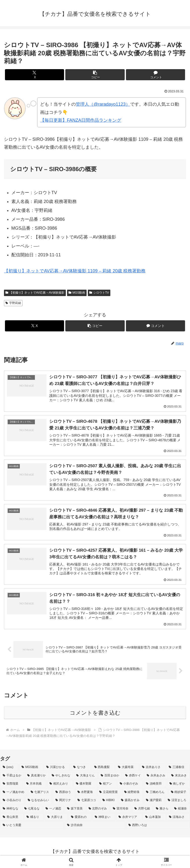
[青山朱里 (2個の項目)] (12, 819)
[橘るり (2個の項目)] (34, 819)
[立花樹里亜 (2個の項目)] (109, 794)
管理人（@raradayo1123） (103, 104)
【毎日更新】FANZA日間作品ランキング (81, 120)
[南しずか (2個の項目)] (178, 786)
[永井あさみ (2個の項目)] (156, 778)
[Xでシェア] (35, 75)
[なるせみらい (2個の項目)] (39, 803)
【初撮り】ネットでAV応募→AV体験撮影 (35, 293)
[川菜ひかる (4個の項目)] (57, 769)
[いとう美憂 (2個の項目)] (32, 828)
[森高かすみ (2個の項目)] (131, 803)
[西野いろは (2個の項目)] (158, 828)
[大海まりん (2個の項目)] (86, 778)
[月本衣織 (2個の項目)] (35, 786)
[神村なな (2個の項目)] (11, 811)
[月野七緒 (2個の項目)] (142, 811)
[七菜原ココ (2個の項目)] (87, 803)
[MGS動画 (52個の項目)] (31, 769)
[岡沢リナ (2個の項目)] (64, 803)
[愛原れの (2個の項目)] (80, 819)
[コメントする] (155, 75)
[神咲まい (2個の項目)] (104, 819)
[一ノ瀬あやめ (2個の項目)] (14, 794)
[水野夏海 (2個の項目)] (86, 794)
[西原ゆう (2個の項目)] (64, 794)
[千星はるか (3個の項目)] (12, 778)
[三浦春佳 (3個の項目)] (178, 769)
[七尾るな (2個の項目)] (32, 811)
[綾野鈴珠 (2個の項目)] (132, 794)
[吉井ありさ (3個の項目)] (153, 769)
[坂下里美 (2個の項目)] (75, 811)
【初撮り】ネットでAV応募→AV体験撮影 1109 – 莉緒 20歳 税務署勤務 (75, 271)
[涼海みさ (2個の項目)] (178, 819)
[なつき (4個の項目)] (81, 769)
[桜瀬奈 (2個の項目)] (181, 811)
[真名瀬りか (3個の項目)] (37, 778)
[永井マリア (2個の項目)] (129, 819)
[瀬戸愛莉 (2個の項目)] (154, 803)
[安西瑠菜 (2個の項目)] (12, 786)
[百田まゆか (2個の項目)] (110, 778)
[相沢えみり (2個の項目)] (60, 786)
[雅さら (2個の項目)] (162, 811)
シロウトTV (99, 293)
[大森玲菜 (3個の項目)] (127, 769)
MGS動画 (77, 293)
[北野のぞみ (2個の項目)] (98, 811)
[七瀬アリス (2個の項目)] (40, 794)
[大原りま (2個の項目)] (56, 819)
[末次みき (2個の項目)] (179, 778)
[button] (95, 75)
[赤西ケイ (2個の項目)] (133, 778)
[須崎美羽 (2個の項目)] (155, 786)
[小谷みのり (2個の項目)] (12, 803)
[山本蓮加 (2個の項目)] (154, 819)
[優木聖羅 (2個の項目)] (85, 786)
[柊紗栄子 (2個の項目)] (179, 794)
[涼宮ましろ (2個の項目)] (178, 803)
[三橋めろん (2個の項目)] (156, 794)
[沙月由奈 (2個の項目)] (95, 828)
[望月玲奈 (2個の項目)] (121, 811)
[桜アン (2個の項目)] (107, 786)
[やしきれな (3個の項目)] (61, 778)
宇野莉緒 (13, 303)
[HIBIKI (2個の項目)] (109, 803)
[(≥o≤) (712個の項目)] (9, 769)
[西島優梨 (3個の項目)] (104, 769)
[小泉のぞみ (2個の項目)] (130, 786)
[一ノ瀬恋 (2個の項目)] (54, 811)
